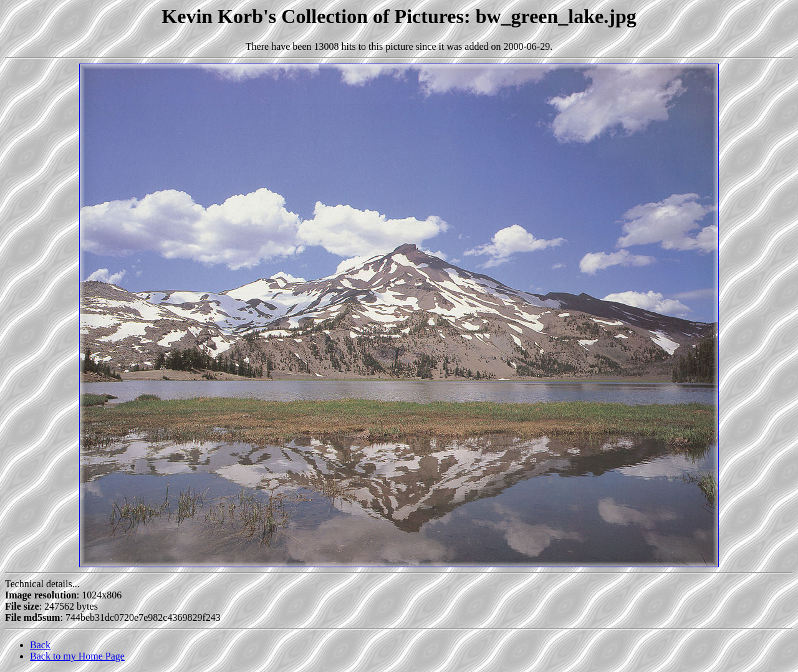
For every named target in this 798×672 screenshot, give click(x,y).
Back (40, 645)
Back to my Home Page (77, 656)
